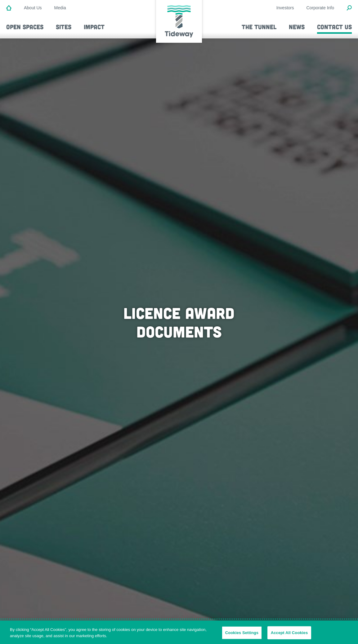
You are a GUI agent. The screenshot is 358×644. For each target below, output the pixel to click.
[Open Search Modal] (349, 8)
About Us (33, 8)
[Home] (9, 8)
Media (60, 8)
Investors (285, 8)
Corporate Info (320, 8)
